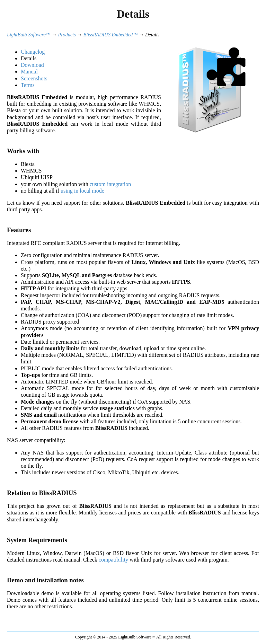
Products (67, 35)
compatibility (113, 560)
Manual (29, 72)
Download (32, 65)
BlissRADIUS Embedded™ (111, 35)
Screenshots (34, 78)
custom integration (110, 184)
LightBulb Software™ (29, 35)
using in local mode (82, 191)
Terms (28, 85)
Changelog (33, 52)
